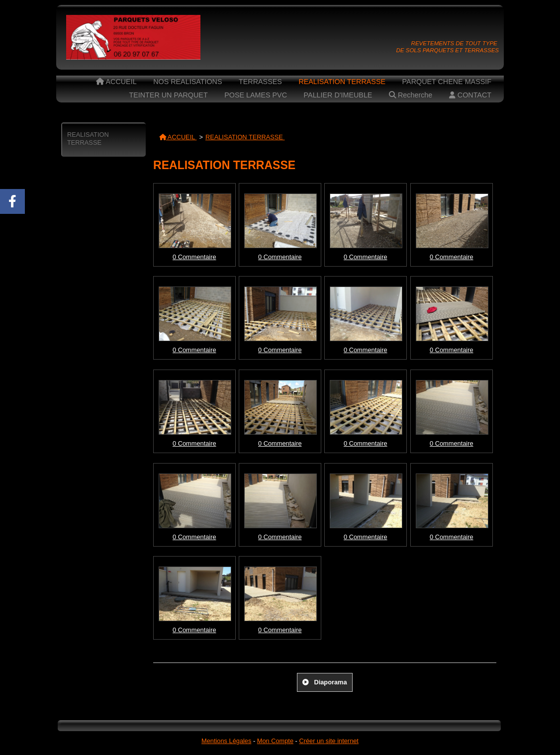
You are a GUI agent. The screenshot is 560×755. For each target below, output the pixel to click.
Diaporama (325, 682)
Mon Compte (275, 741)
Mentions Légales (226, 741)
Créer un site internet (329, 741)
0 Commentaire (194, 257)
